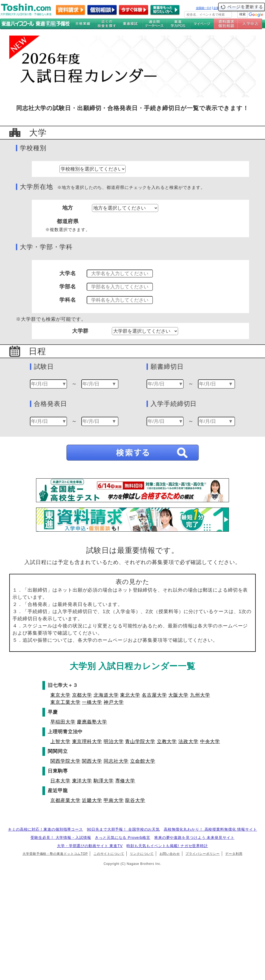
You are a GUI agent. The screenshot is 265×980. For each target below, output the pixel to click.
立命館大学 (143, 761)
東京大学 (60, 695)
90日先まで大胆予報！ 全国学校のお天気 (123, 829)
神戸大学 (114, 702)
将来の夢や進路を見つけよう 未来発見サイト (194, 838)
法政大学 (188, 741)
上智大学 (60, 741)
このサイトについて (109, 854)
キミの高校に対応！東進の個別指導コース (45, 829)
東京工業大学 (65, 702)
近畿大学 (92, 800)
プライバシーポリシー (203, 854)
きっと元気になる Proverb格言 (123, 838)
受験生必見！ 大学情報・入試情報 (61, 838)
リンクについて (142, 854)
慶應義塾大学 (92, 722)
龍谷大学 (135, 800)
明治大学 (114, 741)
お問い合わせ (170, 854)
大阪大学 (178, 695)
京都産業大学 (65, 800)
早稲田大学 (63, 722)
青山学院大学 (140, 741)
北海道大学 (106, 695)
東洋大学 (82, 781)
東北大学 (130, 695)
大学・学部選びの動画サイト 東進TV (90, 846)
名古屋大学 (154, 695)
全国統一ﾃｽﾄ (204, 8)
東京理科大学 (87, 741)
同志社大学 (116, 761)
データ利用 (234, 854)
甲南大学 (114, 800)
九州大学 (200, 695)
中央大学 (210, 741)
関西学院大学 (65, 761)
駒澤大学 (104, 781)
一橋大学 (92, 702)
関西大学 (92, 761)
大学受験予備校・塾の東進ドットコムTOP (55, 854)
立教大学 (167, 741)
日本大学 (60, 781)
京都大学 (82, 695)
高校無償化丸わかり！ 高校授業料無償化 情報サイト (210, 829)
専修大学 (125, 781)
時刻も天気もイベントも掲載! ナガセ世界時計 (167, 846)
